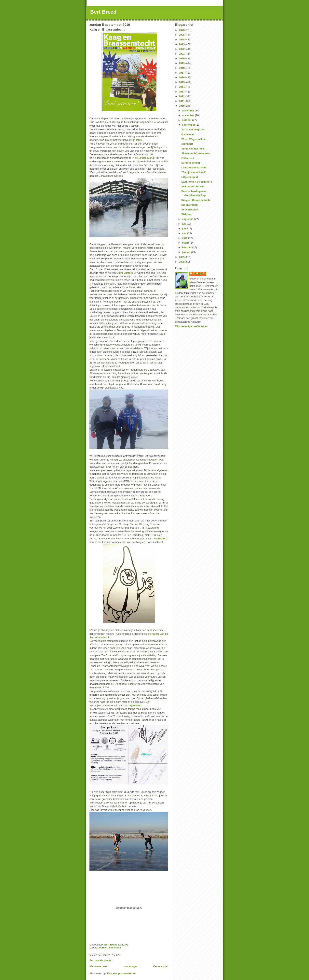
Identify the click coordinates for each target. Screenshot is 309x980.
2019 (182, 63)
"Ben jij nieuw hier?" (194, 172)
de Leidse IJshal (145, 158)
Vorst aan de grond (193, 129)
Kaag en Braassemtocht (196, 200)
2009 (182, 257)
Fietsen (103, 948)
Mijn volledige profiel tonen (192, 326)
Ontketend (188, 158)
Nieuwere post (98, 966)
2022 (182, 49)
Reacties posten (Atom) (121, 973)
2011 (182, 101)
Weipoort (187, 214)
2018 (182, 68)
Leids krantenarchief (194, 168)
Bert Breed (103, 12)
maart (186, 243)
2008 (182, 262)
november (189, 115)
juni (185, 228)
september (189, 125)
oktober (187, 120)
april (185, 238)
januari (187, 252)
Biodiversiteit (189, 205)
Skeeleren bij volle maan (196, 153)
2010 (182, 106)
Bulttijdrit (187, 144)
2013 (182, 92)
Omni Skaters (125, 273)
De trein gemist (191, 163)
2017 (182, 73)
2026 (182, 30)
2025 (182, 35)
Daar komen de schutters (197, 182)
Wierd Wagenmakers (194, 139)
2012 (182, 96)
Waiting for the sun (193, 186)
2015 (182, 82)
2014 (182, 87)
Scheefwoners (190, 210)
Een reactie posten (101, 960)
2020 (182, 58)
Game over (188, 134)
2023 (182, 44)
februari (187, 247)
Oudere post (161, 966)
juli (184, 224)
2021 (182, 54)
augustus (188, 219)
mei (185, 233)
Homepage (130, 966)
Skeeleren (115, 948)
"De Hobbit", (161, 539)
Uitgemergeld (189, 177)
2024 (182, 40)
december (188, 111)
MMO (139, 140)
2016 (182, 77)
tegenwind (135, 705)
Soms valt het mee (193, 149)
